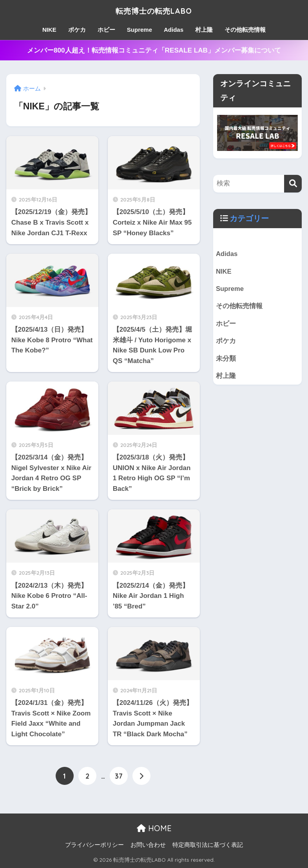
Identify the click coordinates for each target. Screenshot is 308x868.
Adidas (174, 30)
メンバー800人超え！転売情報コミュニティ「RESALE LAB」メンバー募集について (154, 50)
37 (119, 776)
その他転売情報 (245, 30)
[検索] (293, 184)
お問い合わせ (148, 845)
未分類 (226, 359)
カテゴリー (249, 218)
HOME (154, 828)
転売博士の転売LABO (154, 10)
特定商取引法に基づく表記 (208, 845)
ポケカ (77, 30)
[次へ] (141, 776)
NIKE (49, 30)
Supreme (140, 30)
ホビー (106, 30)
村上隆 (204, 30)
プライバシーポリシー (94, 845)
